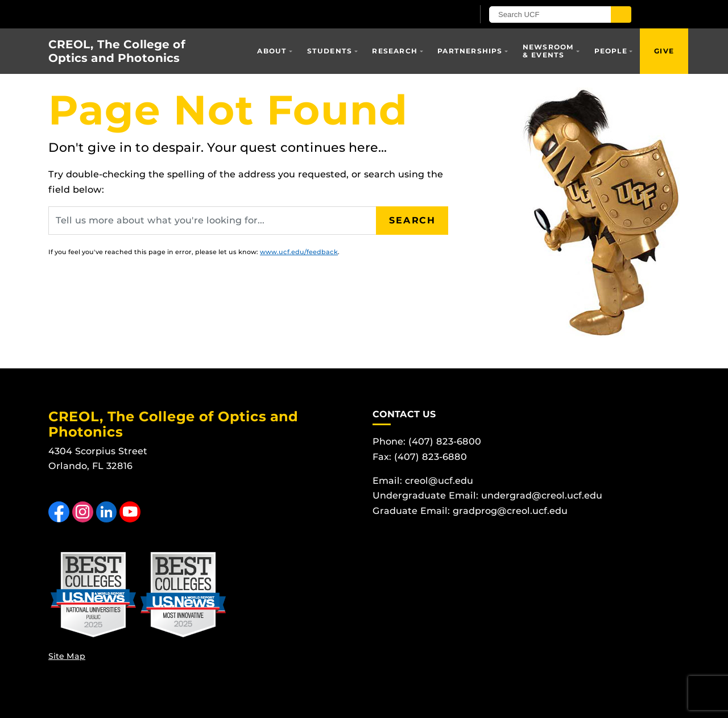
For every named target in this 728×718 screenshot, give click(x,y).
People (611, 51)
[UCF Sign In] (437, 15)
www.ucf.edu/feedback (299, 252)
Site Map (67, 656)
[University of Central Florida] (181, 14)
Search (412, 220)
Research (395, 51)
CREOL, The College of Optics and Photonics (117, 51)
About (272, 51)
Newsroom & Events (549, 51)
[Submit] (621, 14)
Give (664, 51)
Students (330, 51)
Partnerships (470, 51)
